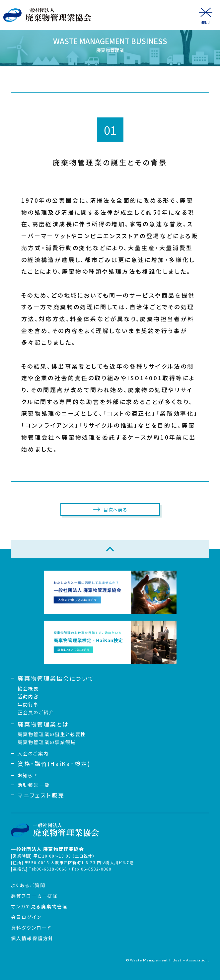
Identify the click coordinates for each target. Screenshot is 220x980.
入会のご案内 (33, 753)
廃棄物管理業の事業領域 (47, 742)
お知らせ (28, 775)
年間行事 (28, 704)
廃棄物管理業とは (43, 724)
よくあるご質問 (28, 885)
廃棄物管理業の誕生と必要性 (52, 734)
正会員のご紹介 (36, 712)
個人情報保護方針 (32, 938)
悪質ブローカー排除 (35, 896)
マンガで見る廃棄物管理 (39, 906)
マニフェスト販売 (41, 795)
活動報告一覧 (34, 785)
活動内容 (28, 696)
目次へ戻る (115, 510)
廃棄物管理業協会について (56, 678)
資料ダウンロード (31, 928)
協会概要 (28, 688)
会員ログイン (26, 917)
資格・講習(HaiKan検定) (54, 764)
